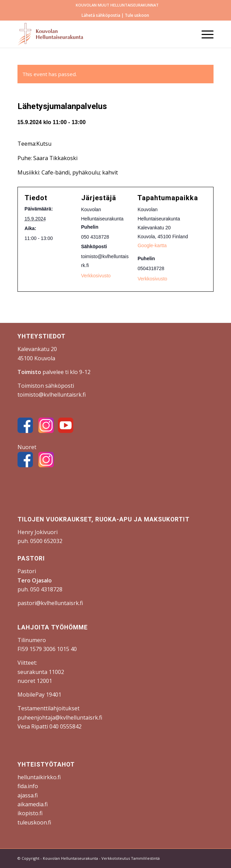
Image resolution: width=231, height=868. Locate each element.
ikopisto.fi (30, 813)
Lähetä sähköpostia (101, 15)
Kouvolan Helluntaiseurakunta (70, 858)
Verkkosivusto (152, 279)
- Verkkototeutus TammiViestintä (129, 858)
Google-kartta (152, 245)
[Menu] (204, 34)
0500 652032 (46, 541)
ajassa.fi (28, 795)
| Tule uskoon (135, 15)
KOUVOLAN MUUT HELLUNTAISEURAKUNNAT (117, 5)
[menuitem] (117, 5)
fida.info (28, 786)
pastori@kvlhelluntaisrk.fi (50, 603)
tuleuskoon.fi (34, 822)
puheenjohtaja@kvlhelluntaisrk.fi (60, 718)
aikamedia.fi (33, 804)
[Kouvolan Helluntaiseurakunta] (96, 34)
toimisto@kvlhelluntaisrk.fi (52, 395)
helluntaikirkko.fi (39, 777)
